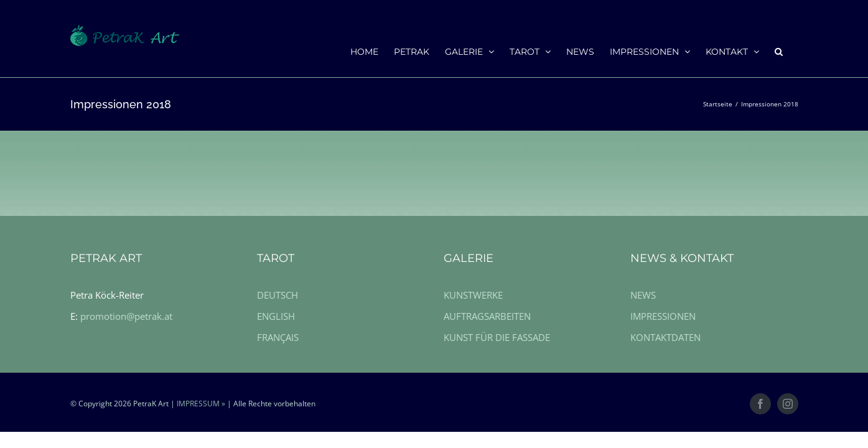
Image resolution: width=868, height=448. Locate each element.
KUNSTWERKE (473, 295)
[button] (794, 51)
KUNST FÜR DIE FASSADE (497, 337)
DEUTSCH (278, 295)
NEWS (643, 295)
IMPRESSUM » (201, 404)
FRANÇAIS (278, 337)
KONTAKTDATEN (665, 337)
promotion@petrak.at (126, 316)
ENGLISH (276, 316)
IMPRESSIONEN (663, 316)
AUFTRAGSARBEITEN (487, 316)
